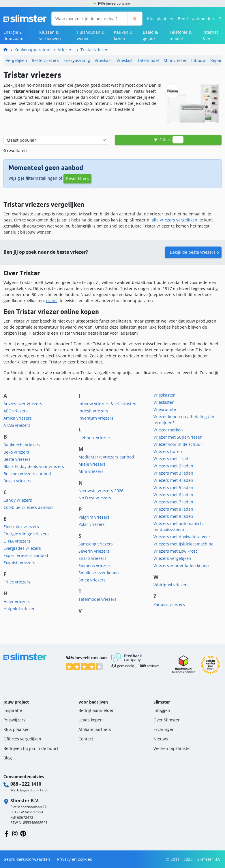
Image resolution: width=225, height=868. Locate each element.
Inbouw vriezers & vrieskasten (107, 404)
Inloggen (162, 710)
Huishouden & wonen (91, 35)
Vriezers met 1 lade (172, 459)
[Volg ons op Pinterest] (23, 833)
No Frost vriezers (95, 498)
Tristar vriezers (95, 50)
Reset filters (77, 178)
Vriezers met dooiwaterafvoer (182, 537)
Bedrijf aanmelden (196, 19)
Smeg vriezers (92, 580)
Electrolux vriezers (21, 527)
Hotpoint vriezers (20, 609)
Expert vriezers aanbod (26, 555)
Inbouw (198, 60)
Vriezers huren (168, 451)
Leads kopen (91, 720)
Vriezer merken (168, 430)
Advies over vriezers (23, 404)
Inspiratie (13, 710)
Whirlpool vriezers (171, 585)
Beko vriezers (16, 452)
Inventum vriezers (96, 418)
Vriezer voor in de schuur (178, 444)
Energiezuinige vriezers (26, 534)
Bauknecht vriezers (22, 445)
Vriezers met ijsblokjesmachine (183, 544)
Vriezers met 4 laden (173, 480)
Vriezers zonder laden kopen (181, 565)
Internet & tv (210, 35)
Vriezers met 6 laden (173, 495)
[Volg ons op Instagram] (15, 833)
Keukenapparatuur (33, 50)
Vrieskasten (165, 395)
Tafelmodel (148, 60)
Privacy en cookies (75, 859)
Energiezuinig (77, 60)
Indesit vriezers (93, 411)
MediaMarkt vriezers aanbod (106, 457)
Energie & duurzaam (13, 35)
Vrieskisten (164, 402)
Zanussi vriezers (169, 604)
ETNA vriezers (17, 541)
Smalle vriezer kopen (99, 573)
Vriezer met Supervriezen (178, 437)
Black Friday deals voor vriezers (34, 466)
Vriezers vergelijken (172, 558)
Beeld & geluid (150, 35)
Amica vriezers (18, 418)
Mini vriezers (91, 471)
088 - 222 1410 (26, 784)
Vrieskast (103, 60)
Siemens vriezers (95, 565)
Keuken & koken (123, 35)
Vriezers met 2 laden (173, 466)
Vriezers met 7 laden (173, 502)
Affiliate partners (95, 729)
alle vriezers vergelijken (175, 220)
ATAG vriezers (17, 425)
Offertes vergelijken (22, 739)
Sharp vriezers (92, 558)
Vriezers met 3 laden (173, 473)
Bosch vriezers (17, 481)
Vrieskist (125, 60)
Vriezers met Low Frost (175, 551)
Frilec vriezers (17, 582)
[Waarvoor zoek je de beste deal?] (90, 19)
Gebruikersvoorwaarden (27, 859)
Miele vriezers (92, 464)
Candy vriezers (18, 500)
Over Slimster (167, 720)
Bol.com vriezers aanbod (27, 474)
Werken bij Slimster (172, 748)
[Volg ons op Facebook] (6, 833)
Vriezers (66, 50)
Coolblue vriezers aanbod (28, 507)
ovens (52, 301)
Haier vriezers (17, 601)
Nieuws (161, 739)
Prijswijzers (14, 720)
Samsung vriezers (96, 544)
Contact (86, 739)
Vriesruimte (165, 409)
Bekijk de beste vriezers (193, 252)
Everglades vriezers (22, 548)
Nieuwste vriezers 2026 (101, 491)
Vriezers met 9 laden (173, 516)
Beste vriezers (45, 60)
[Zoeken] (135, 19)
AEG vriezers (16, 411)
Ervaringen (164, 729)
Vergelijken (16, 60)
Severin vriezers (94, 551)
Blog (8, 758)
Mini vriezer (175, 60)
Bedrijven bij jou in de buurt (31, 748)
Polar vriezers (92, 524)
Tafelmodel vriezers (97, 599)
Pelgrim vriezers (94, 517)
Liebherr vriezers (95, 438)
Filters (168, 140)
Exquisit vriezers (19, 563)
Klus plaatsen (160, 19)
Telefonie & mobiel (181, 35)
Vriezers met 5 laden (173, 487)
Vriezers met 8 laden (173, 509)
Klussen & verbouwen (50, 35)
